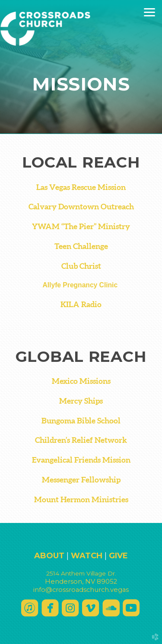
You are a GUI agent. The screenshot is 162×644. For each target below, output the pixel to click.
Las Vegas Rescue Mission (81, 187)
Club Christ (81, 266)
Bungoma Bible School (81, 421)
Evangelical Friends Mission (81, 460)
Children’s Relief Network (81, 440)
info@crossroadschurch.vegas (81, 590)
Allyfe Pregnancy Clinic (81, 285)
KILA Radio (81, 305)
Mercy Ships (81, 401)
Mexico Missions (81, 381)
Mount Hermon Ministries (81, 500)
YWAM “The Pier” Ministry (81, 227)
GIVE (118, 556)
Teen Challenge (81, 246)
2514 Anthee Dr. (81, 573)
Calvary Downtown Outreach (81, 207)
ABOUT (49, 556)
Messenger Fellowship (81, 480)
